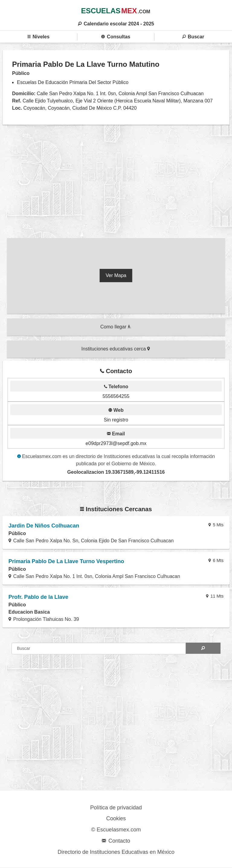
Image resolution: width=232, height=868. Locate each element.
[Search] (203, 648)
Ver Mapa (116, 275)
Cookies (116, 818)
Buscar (193, 37)
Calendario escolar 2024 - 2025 (116, 24)
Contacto (116, 841)
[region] (116, 183)
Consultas (116, 37)
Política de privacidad (116, 808)
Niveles (39, 37)
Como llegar (116, 327)
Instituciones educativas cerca (116, 349)
